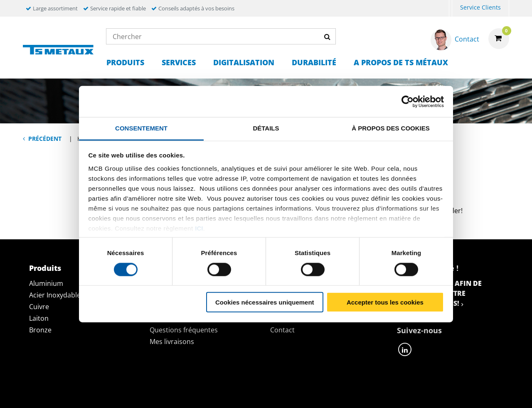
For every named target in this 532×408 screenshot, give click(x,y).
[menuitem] (451, 9)
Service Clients (480, 7)
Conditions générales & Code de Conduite (283, 392)
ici (199, 228)
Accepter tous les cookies (385, 302)
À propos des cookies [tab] (391, 128)
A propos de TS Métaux (401, 62)
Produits (125, 62)
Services (179, 62)
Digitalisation (244, 62)
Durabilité (314, 62)
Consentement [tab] (141, 128)
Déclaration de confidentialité (140, 392)
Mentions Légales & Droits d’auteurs (435, 392)
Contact (282, 330)
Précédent (45, 139)
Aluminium (46, 283)
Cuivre (39, 307)
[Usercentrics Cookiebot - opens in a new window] (408, 101)
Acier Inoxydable (55, 295)
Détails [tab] (266, 128)
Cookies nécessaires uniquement (265, 302)
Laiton (39, 318)
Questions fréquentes (184, 330)
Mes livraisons (172, 342)
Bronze (40, 330)
